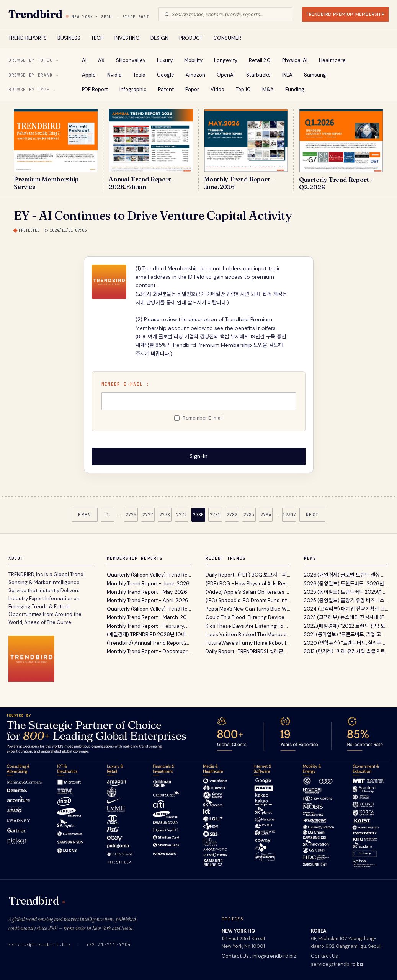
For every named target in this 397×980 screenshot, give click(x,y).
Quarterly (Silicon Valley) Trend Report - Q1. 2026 (149, 609)
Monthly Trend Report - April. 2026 (148, 600)
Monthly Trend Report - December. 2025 (149, 651)
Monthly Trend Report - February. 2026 (149, 626)
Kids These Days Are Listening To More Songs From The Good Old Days (248, 626)
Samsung (315, 75)
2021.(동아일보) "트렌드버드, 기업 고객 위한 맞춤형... (346, 635)
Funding (295, 89)
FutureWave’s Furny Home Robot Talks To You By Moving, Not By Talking (248, 643)
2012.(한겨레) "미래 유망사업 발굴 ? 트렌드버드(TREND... (346, 651)
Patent (166, 89)
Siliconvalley (131, 60)
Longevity (226, 60)
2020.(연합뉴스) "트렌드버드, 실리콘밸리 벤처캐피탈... (346, 643)
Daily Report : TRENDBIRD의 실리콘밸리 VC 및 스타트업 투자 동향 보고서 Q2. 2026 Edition (248, 651)
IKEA (287, 75)
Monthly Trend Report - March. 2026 (149, 617)
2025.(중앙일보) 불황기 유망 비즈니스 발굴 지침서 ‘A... (346, 600)
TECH (97, 38)
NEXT (312, 515)
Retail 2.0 (260, 60)
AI (84, 60)
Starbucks (258, 75)
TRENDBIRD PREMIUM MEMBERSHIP (345, 14)
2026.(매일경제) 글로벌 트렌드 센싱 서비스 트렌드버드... (346, 575)
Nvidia (114, 75)
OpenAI (226, 75)
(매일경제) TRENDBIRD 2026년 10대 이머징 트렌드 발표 (149, 635)
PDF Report (95, 89)
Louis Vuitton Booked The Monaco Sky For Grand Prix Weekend (248, 635)
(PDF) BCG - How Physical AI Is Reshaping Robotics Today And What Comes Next (248, 584)
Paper (192, 89)
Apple (89, 75)
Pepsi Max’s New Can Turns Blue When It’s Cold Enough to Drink (248, 609)
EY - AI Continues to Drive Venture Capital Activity (153, 215)
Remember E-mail (203, 418)
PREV (85, 515)
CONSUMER (227, 38)
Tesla (139, 75)
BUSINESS (69, 38)
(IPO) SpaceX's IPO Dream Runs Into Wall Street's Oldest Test (248, 600)
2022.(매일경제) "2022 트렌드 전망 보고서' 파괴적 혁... (346, 626)
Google (166, 75)
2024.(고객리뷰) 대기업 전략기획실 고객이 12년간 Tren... (346, 609)
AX (101, 60)
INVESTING (127, 38)
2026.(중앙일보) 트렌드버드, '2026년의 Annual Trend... (346, 584)
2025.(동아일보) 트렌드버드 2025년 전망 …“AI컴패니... (346, 592)
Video (217, 89)
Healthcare (332, 60)
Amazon (195, 75)
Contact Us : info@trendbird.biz (259, 956)
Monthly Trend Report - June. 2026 (148, 584)
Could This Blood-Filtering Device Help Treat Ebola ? (248, 617)
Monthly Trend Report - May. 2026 (147, 592)
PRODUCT (191, 38)
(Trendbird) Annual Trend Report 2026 (149, 643)
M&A (268, 89)
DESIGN (159, 38)
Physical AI (295, 60)
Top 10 (243, 89)
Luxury (165, 60)
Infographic (133, 89)
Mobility (193, 60)
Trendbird (35, 14)
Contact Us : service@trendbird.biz (337, 960)
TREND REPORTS (28, 38)
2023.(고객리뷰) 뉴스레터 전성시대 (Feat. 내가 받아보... (346, 617)
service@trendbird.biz (40, 945)
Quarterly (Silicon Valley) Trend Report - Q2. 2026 (149, 575)
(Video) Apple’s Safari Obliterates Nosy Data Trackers (248, 592)
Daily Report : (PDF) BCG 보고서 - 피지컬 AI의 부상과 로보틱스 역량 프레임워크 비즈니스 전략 (248, 575)
